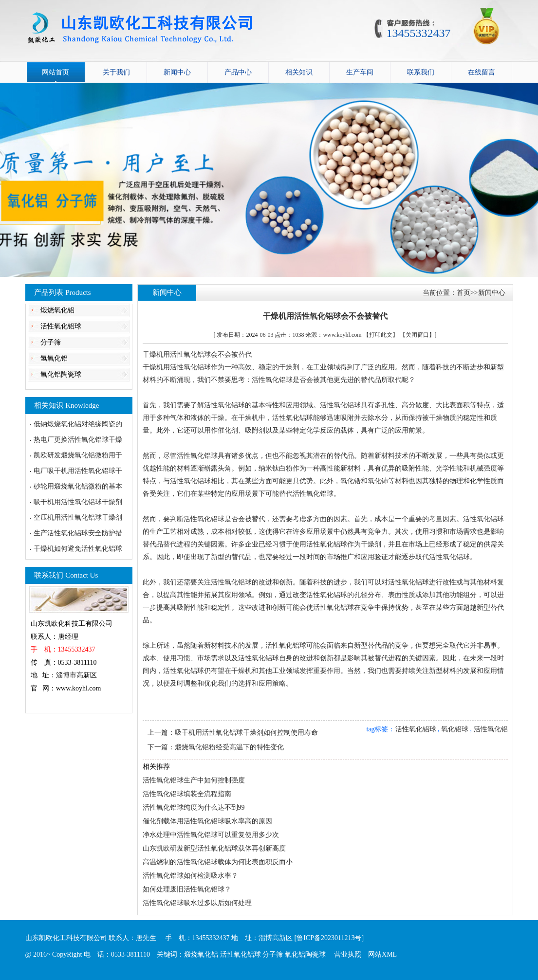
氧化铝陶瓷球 (61, 374)
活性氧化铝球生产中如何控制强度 (194, 780)
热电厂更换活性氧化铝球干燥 (78, 440)
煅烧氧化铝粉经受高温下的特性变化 (229, 747)
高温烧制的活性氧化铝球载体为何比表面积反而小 (218, 862)
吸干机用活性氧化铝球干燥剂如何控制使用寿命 (246, 733)
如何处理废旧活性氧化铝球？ (187, 889)
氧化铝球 (455, 729)
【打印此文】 (381, 335)
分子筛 (51, 342)
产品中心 (238, 72)
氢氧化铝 (54, 358)
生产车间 (360, 72)
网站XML (382, 954)
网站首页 (56, 72)
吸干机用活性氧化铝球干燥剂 (78, 502)
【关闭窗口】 (417, 335)
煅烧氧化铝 (57, 310)
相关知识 (299, 72)
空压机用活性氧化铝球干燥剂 (78, 517)
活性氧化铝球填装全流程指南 (187, 794)
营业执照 (348, 954)
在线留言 (482, 72)
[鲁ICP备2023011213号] (329, 938)
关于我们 (116, 72)
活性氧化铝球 (61, 326)
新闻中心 (177, 72)
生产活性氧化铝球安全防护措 (78, 533)
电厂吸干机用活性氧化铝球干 (78, 471)
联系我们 (421, 72)
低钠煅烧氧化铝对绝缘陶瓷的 (78, 424)
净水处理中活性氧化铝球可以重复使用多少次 (211, 835)
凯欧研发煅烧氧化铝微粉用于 (78, 455)
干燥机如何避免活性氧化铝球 (78, 549)
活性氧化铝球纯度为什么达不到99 (194, 808)
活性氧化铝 (491, 729)
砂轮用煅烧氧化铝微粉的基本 (78, 486)
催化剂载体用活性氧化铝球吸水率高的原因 (207, 821)
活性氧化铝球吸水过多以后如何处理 (197, 903)
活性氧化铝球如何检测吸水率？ (190, 876)
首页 (464, 293)
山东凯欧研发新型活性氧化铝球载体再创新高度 (214, 848)
